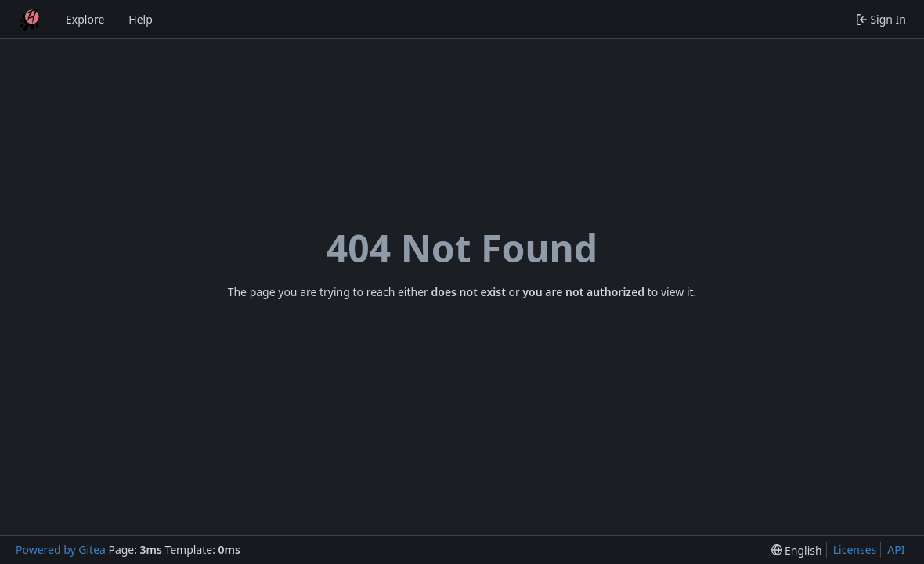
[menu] (797, 550)
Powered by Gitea (61, 550)
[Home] (30, 20)
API (896, 550)
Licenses (855, 550)
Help (141, 19)
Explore (85, 19)
